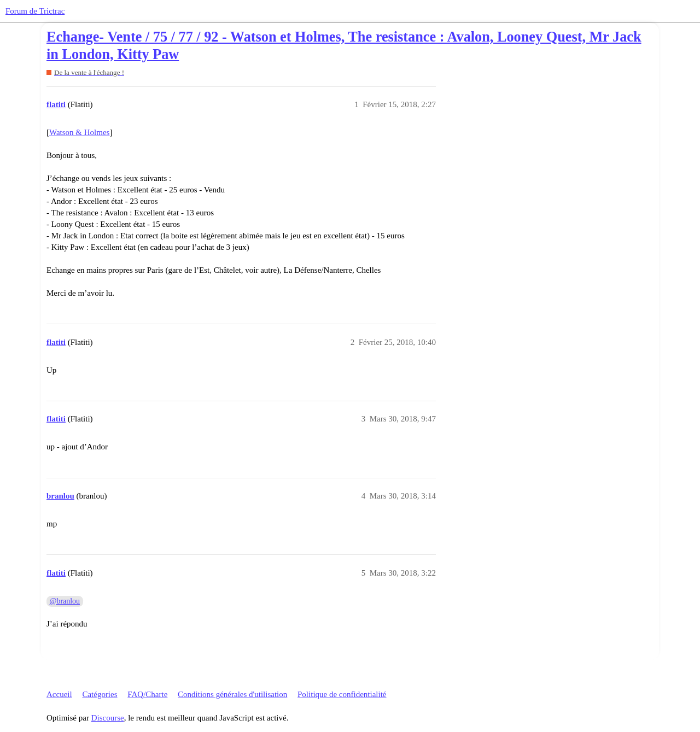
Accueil (59, 694)
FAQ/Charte (147, 694)
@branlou (65, 601)
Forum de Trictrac (35, 11)
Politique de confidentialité (342, 694)
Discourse (108, 718)
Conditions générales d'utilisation (232, 694)
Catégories (100, 694)
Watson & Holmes (79, 132)
